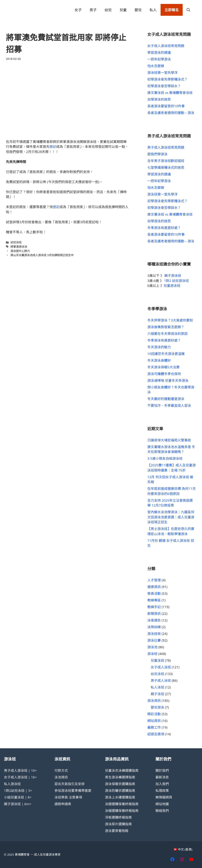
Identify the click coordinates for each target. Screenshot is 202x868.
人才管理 (154, 580)
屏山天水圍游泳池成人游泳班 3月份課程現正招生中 (42, 255)
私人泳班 (157, 687)
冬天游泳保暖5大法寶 (163, 367)
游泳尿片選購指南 (118, 824)
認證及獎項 (156, 734)
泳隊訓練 (154, 627)
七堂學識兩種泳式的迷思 (166, 167)
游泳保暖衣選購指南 (120, 784)
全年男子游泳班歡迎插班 (166, 161)
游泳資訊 (154, 701)
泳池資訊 (61, 777)
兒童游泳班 (172, 286)
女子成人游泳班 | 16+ (20, 777)
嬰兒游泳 (157, 707)
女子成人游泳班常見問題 (166, 46)
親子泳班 (157, 694)
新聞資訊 (154, 614)
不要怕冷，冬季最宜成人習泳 (169, 405)
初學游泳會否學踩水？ (164, 86)
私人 (153, 10)
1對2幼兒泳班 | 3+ (18, 791)
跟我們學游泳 (157, 154)
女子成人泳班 (161, 667)
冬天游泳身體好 (159, 360)
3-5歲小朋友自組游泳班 (165, 458)
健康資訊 (154, 587)
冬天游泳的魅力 (159, 347)
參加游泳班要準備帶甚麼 (73, 791)
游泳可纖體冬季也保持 (164, 374)
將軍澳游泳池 (19, 247)
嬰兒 (138, 10)
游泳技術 (154, 634)
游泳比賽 (154, 640)
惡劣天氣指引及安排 (70, 784)
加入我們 (162, 784)
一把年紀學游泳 (159, 59)
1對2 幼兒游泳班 (177, 281)
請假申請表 (63, 804)
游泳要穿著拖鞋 (117, 831)
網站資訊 (154, 721)
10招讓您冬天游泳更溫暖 (166, 354)
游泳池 (152, 647)
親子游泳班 (173, 276)
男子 (93, 10)
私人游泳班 (12, 784)
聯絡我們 (162, 811)
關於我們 (162, 770)
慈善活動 (154, 593)
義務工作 (154, 727)
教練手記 (154, 607)
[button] (188, 10)
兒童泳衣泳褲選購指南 (122, 770)
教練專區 (154, 600)
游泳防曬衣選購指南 (120, 791)
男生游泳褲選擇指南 (120, 777)
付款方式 (61, 770)
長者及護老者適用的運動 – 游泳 (171, 113)
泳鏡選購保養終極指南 (122, 804)
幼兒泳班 (16, 242)
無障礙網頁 (164, 797)
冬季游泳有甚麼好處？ (164, 228)
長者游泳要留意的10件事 (166, 106)
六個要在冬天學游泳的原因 (167, 334)
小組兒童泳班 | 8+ (18, 797)
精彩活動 (154, 714)
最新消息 (162, 777)
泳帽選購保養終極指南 (122, 811)
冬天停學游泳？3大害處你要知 (170, 320)
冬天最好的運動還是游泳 (166, 399)
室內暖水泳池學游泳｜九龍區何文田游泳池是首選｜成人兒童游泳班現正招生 (171, 517)
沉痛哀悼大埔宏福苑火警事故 (169, 440)
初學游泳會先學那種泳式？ (167, 79)
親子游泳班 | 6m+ (18, 804)
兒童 (123, 10)
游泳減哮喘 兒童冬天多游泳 (168, 380)
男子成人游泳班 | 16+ (20, 770)
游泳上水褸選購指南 (120, 797)
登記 (53, 147)
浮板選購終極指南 (118, 817)
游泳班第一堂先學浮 (162, 73)
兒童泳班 (157, 660)
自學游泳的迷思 (159, 99)
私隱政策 (162, 791)
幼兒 (108, 10)
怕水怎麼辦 (156, 66)
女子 (78, 10)
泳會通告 (154, 620)
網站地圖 (162, 804)
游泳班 (152, 654)
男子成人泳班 (161, 680)
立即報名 (172, 10)
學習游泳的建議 (159, 52)
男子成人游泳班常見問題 (166, 147)
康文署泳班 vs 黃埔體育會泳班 (170, 93)
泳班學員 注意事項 (68, 797)
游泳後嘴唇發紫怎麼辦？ (166, 327)
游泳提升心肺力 (20, 251)
